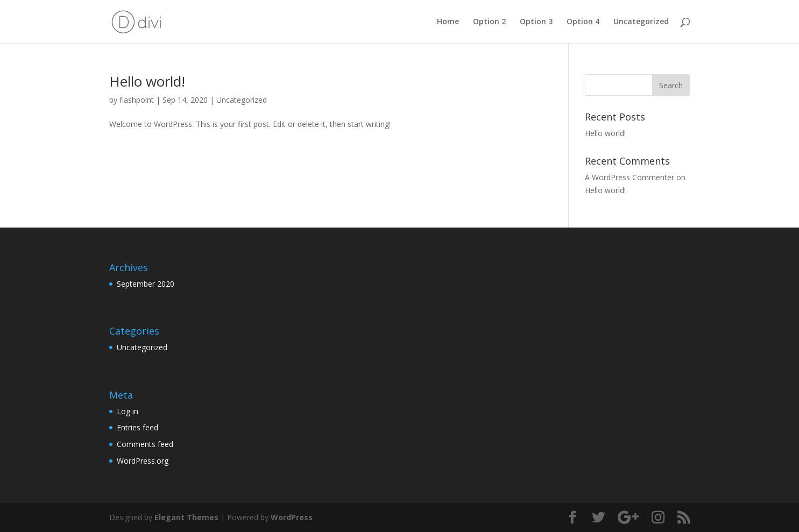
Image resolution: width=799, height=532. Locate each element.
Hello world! (147, 81)
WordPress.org (143, 461)
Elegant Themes (186, 517)
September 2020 (146, 284)
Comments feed (145, 444)
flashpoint (137, 100)
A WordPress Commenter (630, 177)
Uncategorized (641, 22)
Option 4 (583, 22)
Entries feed (137, 427)
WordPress (292, 517)
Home (448, 22)
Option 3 (536, 22)
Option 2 (489, 22)
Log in (128, 411)
